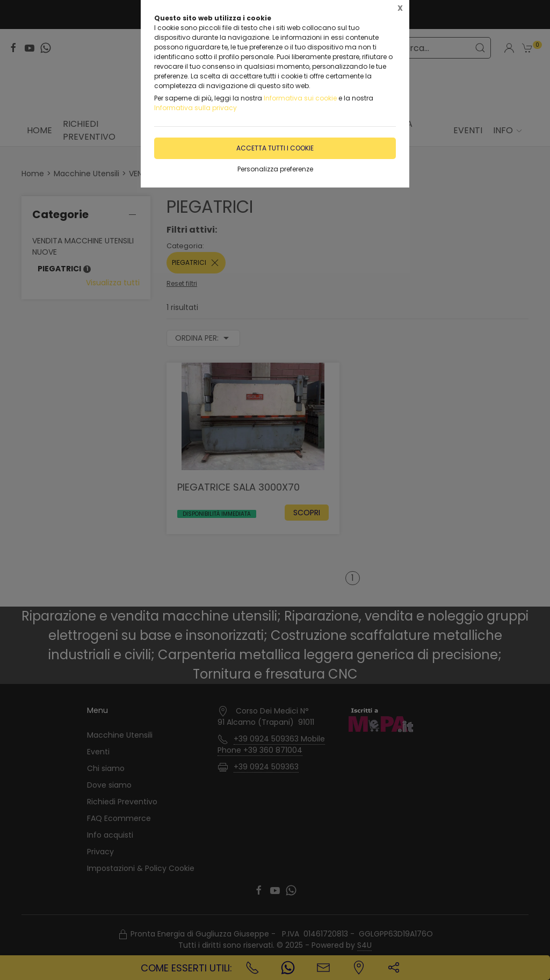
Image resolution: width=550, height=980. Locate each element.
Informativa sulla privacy (196, 108)
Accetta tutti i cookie (275, 148)
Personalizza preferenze (275, 169)
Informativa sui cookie (300, 98)
